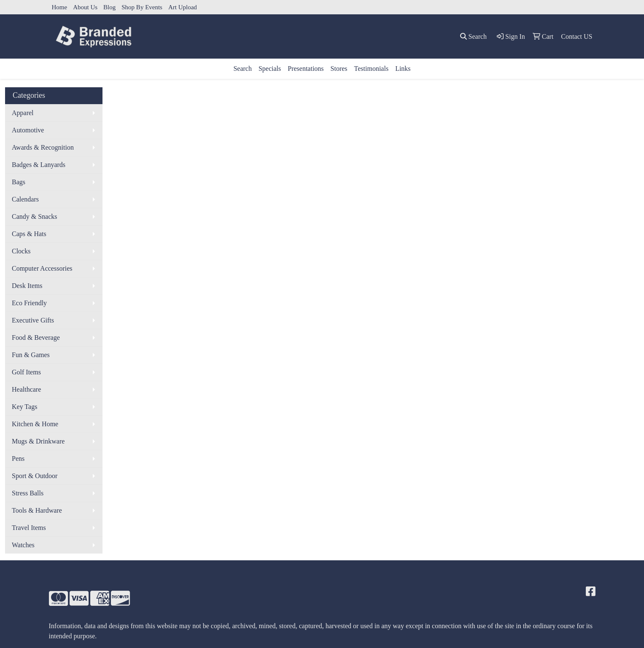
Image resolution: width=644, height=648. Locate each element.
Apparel (23, 113)
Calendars (25, 199)
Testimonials (372, 69)
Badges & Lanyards (39, 165)
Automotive (28, 130)
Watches (23, 545)
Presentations (306, 69)
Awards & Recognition (43, 147)
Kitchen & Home (35, 424)
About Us (85, 7)
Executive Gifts (33, 320)
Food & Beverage (36, 337)
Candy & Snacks (35, 216)
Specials (270, 69)
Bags (19, 182)
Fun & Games (31, 355)
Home (60, 7)
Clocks (21, 251)
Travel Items (29, 528)
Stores (339, 69)
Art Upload (183, 7)
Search (243, 69)
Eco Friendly (29, 303)
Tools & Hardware (37, 510)
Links (403, 69)
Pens (18, 458)
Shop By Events (142, 7)
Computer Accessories (42, 268)
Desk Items (27, 286)
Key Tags (24, 407)
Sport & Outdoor (35, 476)
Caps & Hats (29, 234)
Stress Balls (28, 493)
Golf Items (26, 372)
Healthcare (26, 389)
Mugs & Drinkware (38, 441)
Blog (109, 7)
